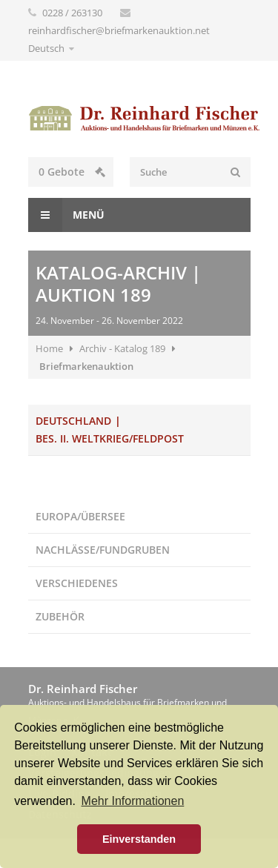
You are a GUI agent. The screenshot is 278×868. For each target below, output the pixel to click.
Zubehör (60, 616)
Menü (66, 215)
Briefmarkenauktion (86, 366)
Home (49, 348)
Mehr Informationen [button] (133, 801)
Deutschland (73, 421)
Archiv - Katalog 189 (122, 348)
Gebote (72, 172)
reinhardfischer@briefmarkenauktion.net (119, 30)
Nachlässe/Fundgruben (103, 550)
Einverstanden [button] (139, 839)
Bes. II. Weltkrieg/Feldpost (110, 438)
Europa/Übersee (80, 516)
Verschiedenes (77, 583)
